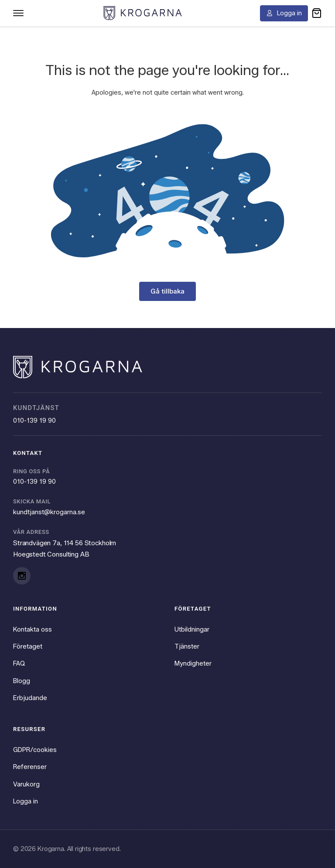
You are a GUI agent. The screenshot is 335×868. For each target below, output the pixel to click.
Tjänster (187, 646)
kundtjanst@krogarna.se (49, 512)
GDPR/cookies (35, 750)
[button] (317, 13)
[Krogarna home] (143, 13)
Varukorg (26, 784)
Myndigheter (193, 663)
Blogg (22, 680)
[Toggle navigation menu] (18, 13)
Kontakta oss (32, 629)
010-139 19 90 (34, 420)
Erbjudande (30, 698)
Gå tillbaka (167, 291)
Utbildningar (192, 629)
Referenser (30, 767)
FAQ (19, 663)
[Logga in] (284, 13)
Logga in (26, 801)
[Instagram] (22, 575)
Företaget (28, 646)
